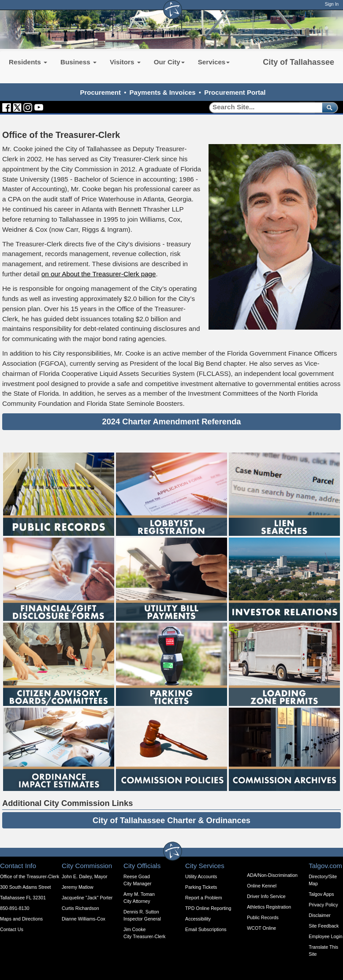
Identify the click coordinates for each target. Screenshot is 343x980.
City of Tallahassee (298, 62)
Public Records (263, 917)
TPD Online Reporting (208, 908)
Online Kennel (262, 886)
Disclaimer (320, 915)
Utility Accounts (201, 876)
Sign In (332, 4)
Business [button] (78, 62)
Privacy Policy (323, 905)
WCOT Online (261, 928)
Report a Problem (204, 898)
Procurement (100, 92)
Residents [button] (28, 62)
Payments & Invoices (163, 92)
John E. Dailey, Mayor (84, 876)
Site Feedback (324, 926)
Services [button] (214, 62)
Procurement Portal (235, 92)
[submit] (328, 107)
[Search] (263, 107)
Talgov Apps (321, 894)
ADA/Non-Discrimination (272, 875)
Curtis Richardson (80, 908)
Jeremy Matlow (78, 887)
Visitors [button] (125, 62)
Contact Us (12, 929)
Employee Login (325, 936)
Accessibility (198, 919)
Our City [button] (169, 62)
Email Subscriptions (206, 929)
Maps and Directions (21, 919)
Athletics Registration (269, 907)
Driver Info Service (266, 896)
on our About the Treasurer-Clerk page (99, 274)
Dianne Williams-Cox (84, 919)
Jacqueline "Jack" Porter (87, 898)
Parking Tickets (201, 887)
